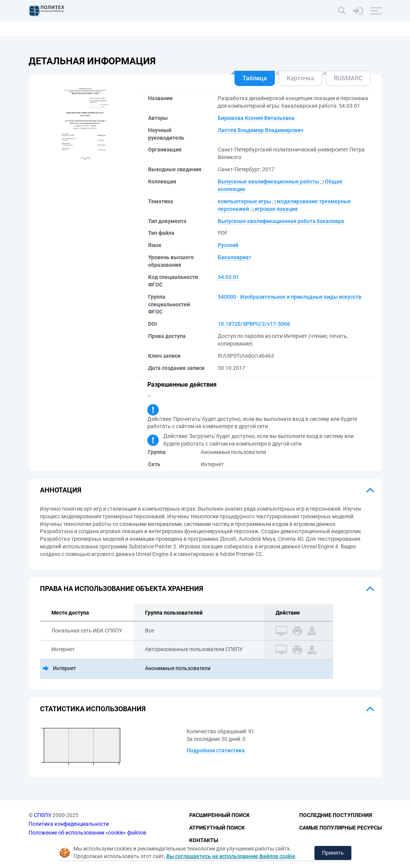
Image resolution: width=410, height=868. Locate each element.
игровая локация (276, 209)
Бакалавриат (235, 257)
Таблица (255, 78)
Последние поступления (336, 815)
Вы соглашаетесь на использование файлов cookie (231, 856)
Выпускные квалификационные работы (268, 182)
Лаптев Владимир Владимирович (261, 130)
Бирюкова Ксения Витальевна (256, 118)
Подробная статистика (216, 750)
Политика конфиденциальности (69, 824)
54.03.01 (228, 277)
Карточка (300, 78)
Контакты (204, 840)
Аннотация (61, 490)
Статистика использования (93, 709)
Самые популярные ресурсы (341, 828)
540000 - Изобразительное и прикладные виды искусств (290, 297)
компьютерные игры (244, 201)
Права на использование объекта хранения (122, 588)
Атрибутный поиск (217, 828)
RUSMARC (348, 78)
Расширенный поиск (219, 815)
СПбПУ (42, 815)
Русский (228, 245)
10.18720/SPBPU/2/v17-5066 (254, 324)
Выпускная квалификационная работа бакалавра (281, 221)
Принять (333, 853)
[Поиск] (342, 11)
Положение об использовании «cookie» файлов (87, 833)
